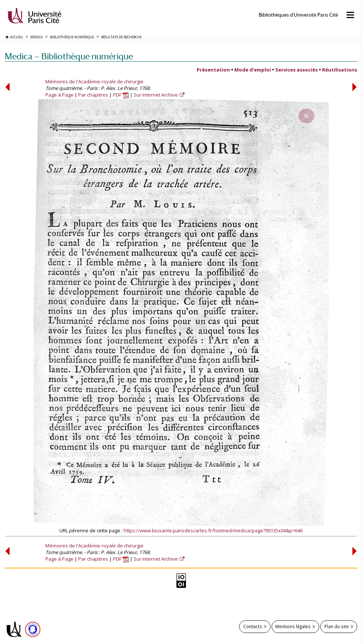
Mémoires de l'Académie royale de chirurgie (94, 81)
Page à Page (59, 95)
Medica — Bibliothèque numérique (69, 56)
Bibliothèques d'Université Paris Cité (298, 15)
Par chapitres (93, 95)
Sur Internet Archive (156, 95)
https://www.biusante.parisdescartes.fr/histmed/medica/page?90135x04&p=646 (213, 530)
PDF (121, 95)
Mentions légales (293, 626)
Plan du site (337, 626)
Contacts (253, 626)
